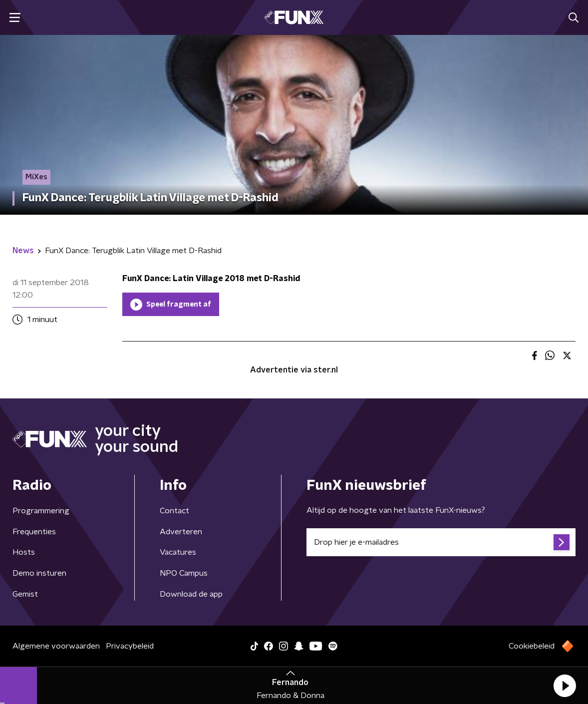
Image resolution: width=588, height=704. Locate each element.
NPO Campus (184, 573)
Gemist (25, 594)
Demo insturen (39, 573)
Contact (174, 511)
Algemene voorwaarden (56, 646)
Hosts (24, 552)
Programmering (41, 511)
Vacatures (178, 552)
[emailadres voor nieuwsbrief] (441, 542)
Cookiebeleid (532, 646)
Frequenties (34, 532)
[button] (565, 686)
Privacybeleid (130, 646)
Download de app (191, 594)
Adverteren (181, 532)
